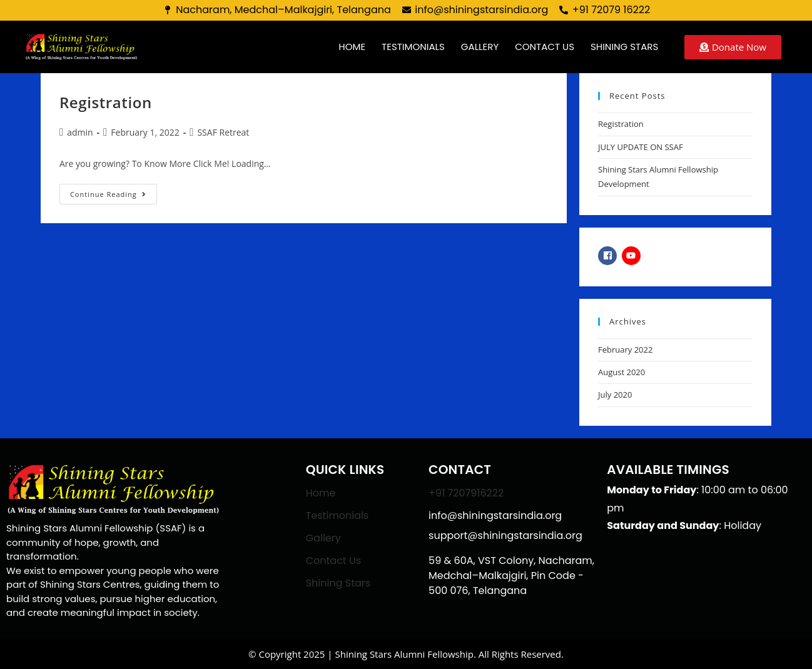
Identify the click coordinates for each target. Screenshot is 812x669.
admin (80, 132)
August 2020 (622, 372)
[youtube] (633, 256)
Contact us (545, 47)
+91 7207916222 (466, 493)
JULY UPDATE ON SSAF (641, 147)
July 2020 (615, 395)
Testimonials (413, 47)
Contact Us (333, 561)
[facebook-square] (609, 256)
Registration (106, 102)
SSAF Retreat (223, 132)
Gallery (480, 47)
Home (352, 47)
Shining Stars (624, 47)
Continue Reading (114, 191)
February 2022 (625, 350)
